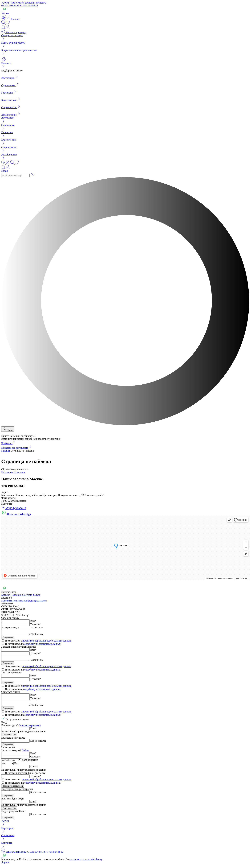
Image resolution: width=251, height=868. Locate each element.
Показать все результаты (17, 448)
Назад (4, 171)
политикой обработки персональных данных (47, 642)
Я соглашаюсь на (33, 645)
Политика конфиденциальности (30, 601)
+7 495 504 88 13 (29, 6)
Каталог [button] (11, 19)
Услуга (39, 627)
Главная (6, 451)
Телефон (36, 624)
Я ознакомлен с (38, 642)
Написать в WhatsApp (16, 514)
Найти (8, 429)
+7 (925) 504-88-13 (14, 508)
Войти (25, 753)
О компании (29, 3)
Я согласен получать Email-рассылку (25, 776)
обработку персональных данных (42, 645)
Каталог (6, 595)
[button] (6, 14)
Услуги (5, 3)
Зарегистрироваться (30, 728)
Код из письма (38, 744)
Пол (16, 767)
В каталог (9, 443)
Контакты (41, 3)
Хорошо (6, 865)
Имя (33, 621)
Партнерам (16, 3)
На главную (8, 472)
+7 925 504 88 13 (10, 6)
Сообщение (40, 635)
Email (33, 731)
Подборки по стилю (21, 595)
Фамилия (35, 759)
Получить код (9, 738)
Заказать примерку (14, 32)
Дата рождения (30, 763)
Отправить (8, 638)
